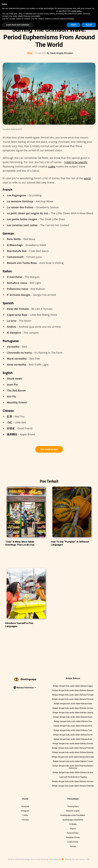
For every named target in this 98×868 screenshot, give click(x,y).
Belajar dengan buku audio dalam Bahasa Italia (73, 704)
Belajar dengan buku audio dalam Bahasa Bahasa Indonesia (73, 767)
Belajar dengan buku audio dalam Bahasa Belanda (73, 752)
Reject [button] (74, 25)
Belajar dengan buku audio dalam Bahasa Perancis (73, 699)
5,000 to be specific (76, 162)
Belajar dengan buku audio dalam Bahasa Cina (73, 721)
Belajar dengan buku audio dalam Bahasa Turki (73, 730)
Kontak (73, 846)
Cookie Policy (73, 842)
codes (52, 166)
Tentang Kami (73, 806)
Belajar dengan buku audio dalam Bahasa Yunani (73, 761)
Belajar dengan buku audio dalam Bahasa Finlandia (73, 786)
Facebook (25, 806)
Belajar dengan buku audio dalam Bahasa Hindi (73, 726)
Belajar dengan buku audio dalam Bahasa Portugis (73, 695)
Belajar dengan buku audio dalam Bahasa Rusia (73, 717)
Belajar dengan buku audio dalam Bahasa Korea (73, 735)
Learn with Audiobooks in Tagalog (73, 777)
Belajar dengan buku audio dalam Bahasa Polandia (73, 748)
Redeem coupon (73, 811)
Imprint (73, 829)
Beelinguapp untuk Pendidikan (73, 815)
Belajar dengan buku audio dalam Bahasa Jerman (73, 708)
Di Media (73, 824)
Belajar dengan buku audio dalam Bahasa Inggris (73, 686)
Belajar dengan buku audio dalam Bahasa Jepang (73, 713)
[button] (25, 688)
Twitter (25, 815)
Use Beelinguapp (49, 449)
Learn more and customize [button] (18, 25)
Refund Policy (73, 833)
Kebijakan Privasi (73, 837)
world (87, 178)
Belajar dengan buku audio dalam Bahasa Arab (73, 739)
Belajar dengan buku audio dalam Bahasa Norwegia (73, 757)
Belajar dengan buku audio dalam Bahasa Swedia (73, 744)
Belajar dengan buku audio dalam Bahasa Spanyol (73, 690)
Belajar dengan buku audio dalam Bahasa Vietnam (73, 781)
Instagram (25, 811)
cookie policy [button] (76, 11)
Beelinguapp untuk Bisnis (73, 820)
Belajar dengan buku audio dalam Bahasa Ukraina (73, 772)
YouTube (25, 820)
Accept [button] (89, 25)
